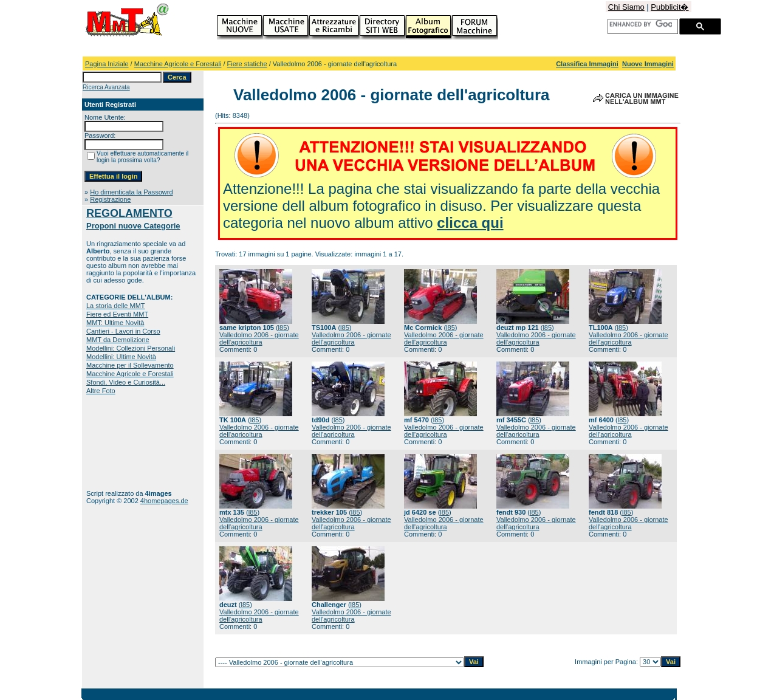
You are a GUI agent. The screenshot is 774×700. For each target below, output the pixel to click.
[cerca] (641, 24)
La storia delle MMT (116, 306)
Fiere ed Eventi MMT (117, 314)
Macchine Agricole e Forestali (178, 64)
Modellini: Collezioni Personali (131, 348)
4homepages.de (164, 501)
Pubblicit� (670, 7)
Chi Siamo (626, 7)
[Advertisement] (124, 442)
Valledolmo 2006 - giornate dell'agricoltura (259, 338)
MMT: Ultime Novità (115, 323)
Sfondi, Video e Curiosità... (126, 382)
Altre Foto (101, 391)
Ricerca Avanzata (106, 87)
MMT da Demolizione (118, 340)
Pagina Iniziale (107, 64)
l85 (283, 328)
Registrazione (110, 199)
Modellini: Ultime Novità (121, 357)
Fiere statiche (247, 64)
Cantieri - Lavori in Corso (123, 331)
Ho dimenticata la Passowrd (131, 192)
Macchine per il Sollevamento (130, 365)
